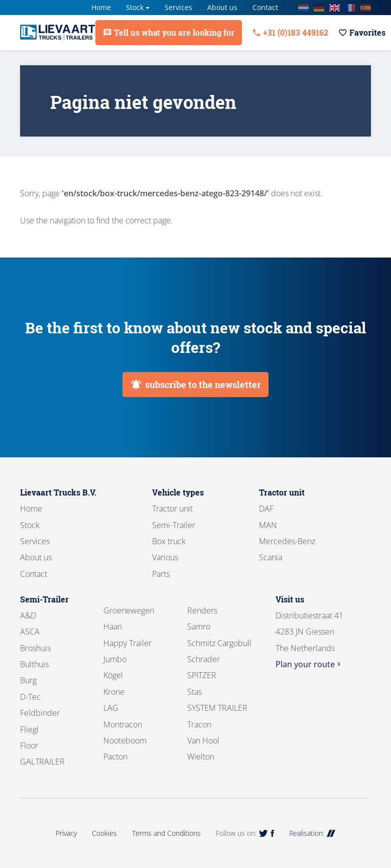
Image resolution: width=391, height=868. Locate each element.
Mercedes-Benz (287, 541)
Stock (135, 7)
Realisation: (312, 833)
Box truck (169, 541)
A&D (28, 615)
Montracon (123, 724)
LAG (111, 708)
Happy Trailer (127, 643)
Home (101, 7)
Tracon (199, 724)
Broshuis (35, 648)
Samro (199, 627)
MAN (268, 525)
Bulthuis (34, 664)
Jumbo (115, 659)
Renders (202, 610)
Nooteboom (125, 740)
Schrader (204, 659)
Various (165, 557)
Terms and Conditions (166, 833)
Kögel (113, 675)
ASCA (30, 632)
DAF (266, 509)
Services (178, 7)
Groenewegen (129, 610)
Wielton (201, 757)
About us (222, 7)
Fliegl (29, 729)
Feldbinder (40, 713)
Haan (113, 627)
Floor (29, 746)
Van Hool (203, 740)
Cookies (104, 833)
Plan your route (309, 664)
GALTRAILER (42, 762)
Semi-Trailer (174, 525)
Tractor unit (172, 509)
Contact (265, 7)
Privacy (66, 833)
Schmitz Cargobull (219, 643)
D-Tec (30, 697)
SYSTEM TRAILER (217, 708)
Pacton (115, 757)
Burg (28, 680)
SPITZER (202, 675)
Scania (271, 557)
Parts (161, 574)
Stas (194, 692)
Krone (114, 692)
